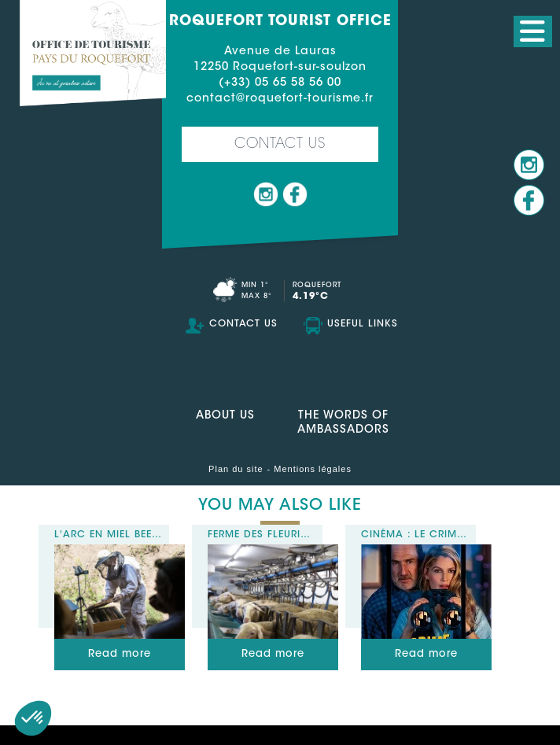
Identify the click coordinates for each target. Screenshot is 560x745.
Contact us (280, 145)
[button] (33, 718)
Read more (120, 654)
